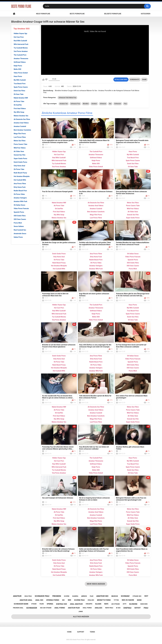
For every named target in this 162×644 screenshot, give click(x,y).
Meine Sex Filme (20, 141)
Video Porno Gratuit (21, 73)
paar (92, 596)
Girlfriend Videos (20, 62)
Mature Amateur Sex (21, 116)
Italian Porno (18, 237)
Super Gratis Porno (20, 159)
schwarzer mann (21, 604)
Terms (92, 632)
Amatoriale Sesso (20, 234)
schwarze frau (42, 596)
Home (14, 14)
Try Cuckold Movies (21, 48)
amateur (17, 596)
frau (146, 608)
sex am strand (46, 608)
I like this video (43, 80)
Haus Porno (18, 76)
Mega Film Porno (20, 134)
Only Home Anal (19, 166)
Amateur (94, 104)
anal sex (39, 600)
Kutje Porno (18, 66)
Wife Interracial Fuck (21, 44)
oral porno (87, 608)
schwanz (125, 596)
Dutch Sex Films (19, 91)
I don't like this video (46, 80)
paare (42, 604)
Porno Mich (18, 223)
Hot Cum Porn (19, 37)
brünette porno (104, 600)
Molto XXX (17, 69)
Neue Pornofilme (43, 14)
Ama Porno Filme (20, 184)
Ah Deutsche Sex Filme (22, 119)
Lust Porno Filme (20, 137)
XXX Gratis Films (20, 216)
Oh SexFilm (18, 105)
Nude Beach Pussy (20, 173)
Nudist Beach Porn (20, 191)
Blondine (86, 104)
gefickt (138, 608)
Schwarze (103, 104)
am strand (116, 604)
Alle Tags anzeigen (81, 617)
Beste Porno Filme (79, 640)
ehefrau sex (62, 604)
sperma (50, 604)
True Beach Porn (20, 84)
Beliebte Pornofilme (113, 14)
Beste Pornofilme (77, 14)
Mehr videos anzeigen (96, 584)
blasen (98, 604)
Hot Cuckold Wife (20, 180)
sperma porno (53, 600)
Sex (110, 104)
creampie (89, 604)
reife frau (109, 608)
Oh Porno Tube (19, 169)
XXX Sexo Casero (20, 219)
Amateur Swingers (20, 198)
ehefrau (127, 608)
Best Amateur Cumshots (22, 130)
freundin (57, 596)
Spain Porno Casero (21, 87)
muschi (115, 596)
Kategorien (146, 14)
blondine (133, 604)
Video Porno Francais (21, 208)
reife (106, 604)
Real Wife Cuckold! (20, 41)
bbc (64, 600)
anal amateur (76, 604)
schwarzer (32, 608)
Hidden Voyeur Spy (20, 33)
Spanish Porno (19, 212)
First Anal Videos (20, 109)
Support (81, 632)
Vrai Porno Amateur (21, 51)
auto (124, 604)
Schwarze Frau (75, 104)
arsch (84, 596)
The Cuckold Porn (20, 55)
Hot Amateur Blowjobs (22, 176)
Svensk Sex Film (20, 155)
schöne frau (79, 600)
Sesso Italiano (19, 226)
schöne (67, 596)
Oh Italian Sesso (19, 205)
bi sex (118, 608)
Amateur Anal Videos (21, 123)
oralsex (91, 600)
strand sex (137, 596)
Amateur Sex (64, 104)
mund (139, 600)
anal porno (60, 608)
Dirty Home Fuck (20, 187)
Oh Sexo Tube (19, 94)
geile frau (28, 596)
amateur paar (74, 608)
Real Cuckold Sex (20, 230)
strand (34, 604)
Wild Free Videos (20, 148)
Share (144, 80)
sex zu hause (128, 600)
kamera (75, 596)
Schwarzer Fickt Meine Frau (67, 98)
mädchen (144, 604)
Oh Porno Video (19, 194)
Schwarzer (118, 104)
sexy (146, 596)
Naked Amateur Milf (21, 98)
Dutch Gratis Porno (20, 162)
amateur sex (102, 596)
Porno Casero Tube (20, 144)
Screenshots (135, 80)
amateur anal (26, 600)
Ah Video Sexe (19, 151)
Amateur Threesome (21, 59)
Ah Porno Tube (19, 101)
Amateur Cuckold (20, 126)
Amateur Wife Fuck (20, 201)
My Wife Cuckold (20, 80)
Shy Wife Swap (19, 112)
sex (69, 600)
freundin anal (18, 608)
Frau (125, 104)
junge (81, 612)
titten (116, 600)
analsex (98, 608)
